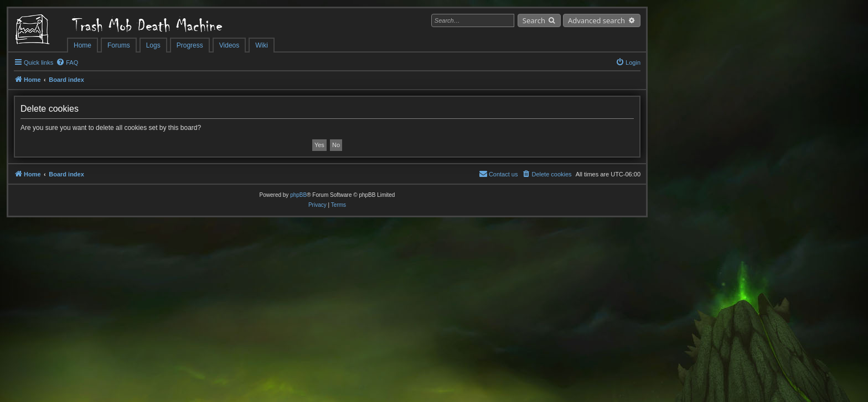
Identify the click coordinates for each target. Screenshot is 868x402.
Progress (190, 45)
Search (534, 20)
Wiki (262, 45)
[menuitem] (67, 62)
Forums (119, 45)
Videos (229, 45)
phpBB (298, 195)
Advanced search (596, 20)
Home (82, 45)
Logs (153, 45)
